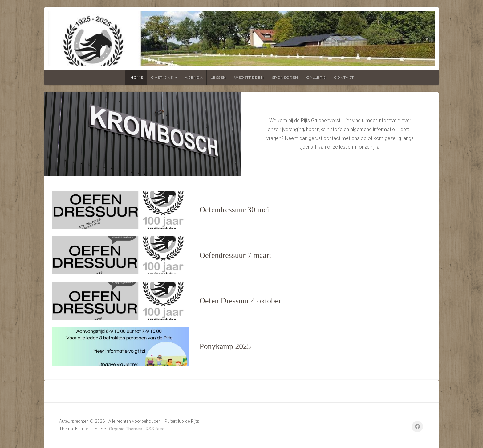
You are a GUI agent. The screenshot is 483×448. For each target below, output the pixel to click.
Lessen (218, 77)
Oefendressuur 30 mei (234, 210)
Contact (344, 77)
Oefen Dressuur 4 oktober (240, 301)
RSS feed (155, 429)
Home (137, 77)
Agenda (194, 77)
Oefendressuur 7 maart (235, 255)
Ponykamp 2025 (225, 346)
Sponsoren (285, 77)
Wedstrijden (249, 77)
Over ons (162, 77)
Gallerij (316, 77)
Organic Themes (126, 429)
